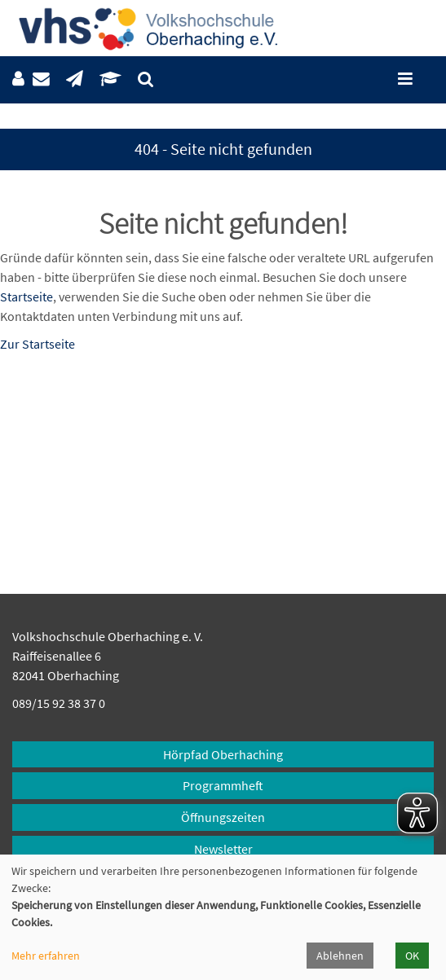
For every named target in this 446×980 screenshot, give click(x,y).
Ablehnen (340, 956)
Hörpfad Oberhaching (223, 754)
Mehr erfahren (46, 956)
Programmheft (223, 785)
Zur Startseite (38, 344)
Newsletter (223, 849)
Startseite (26, 297)
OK (412, 956)
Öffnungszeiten (223, 817)
